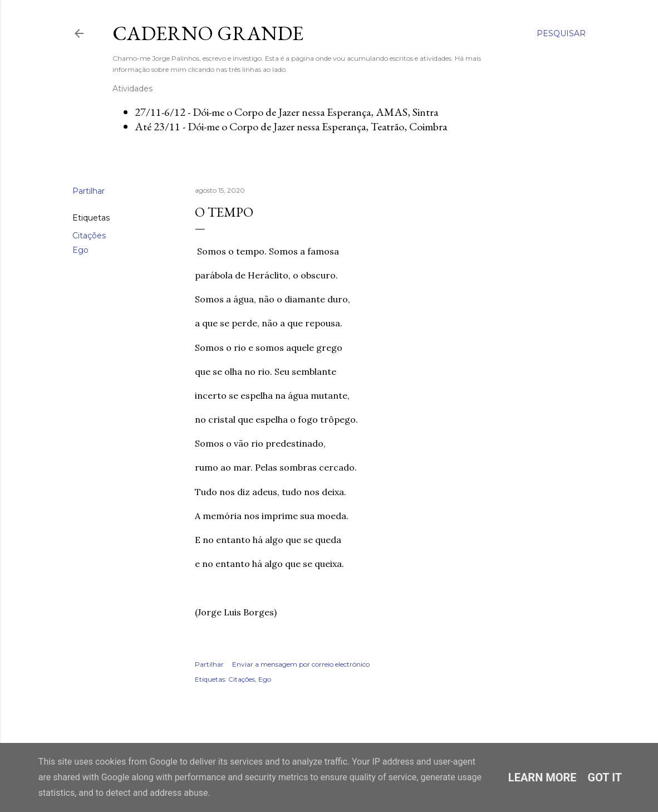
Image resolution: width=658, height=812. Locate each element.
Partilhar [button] (89, 191)
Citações (89, 236)
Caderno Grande (208, 33)
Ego (80, 250)
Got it (605, 777)
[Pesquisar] (561, 33)
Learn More (542, 777)
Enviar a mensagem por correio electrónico (301, 664)
